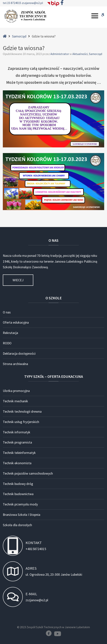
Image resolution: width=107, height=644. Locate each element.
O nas (7, 312)
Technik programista (17, 442)
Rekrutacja (10, 333)
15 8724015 (14, 3)
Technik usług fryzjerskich (21, 422)
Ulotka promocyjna (16, 391)
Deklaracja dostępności (19, 353)
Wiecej (18, 280)
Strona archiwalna (15, 364)
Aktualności (80, 54)
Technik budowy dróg (18, 484)
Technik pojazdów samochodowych (28, 473)
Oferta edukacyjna (16, 322)
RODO (7, 343)
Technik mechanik (15, 401)
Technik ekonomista (17, 463)
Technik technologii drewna (22, 411)
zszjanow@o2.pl (32, 3)
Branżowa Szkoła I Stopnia (22, 515)
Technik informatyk (17, 432)
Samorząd (19, 36)
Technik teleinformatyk (19, 453)
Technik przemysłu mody (20, 504)
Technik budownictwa (18, 494)
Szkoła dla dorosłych (17, 525)
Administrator (60, 54)
